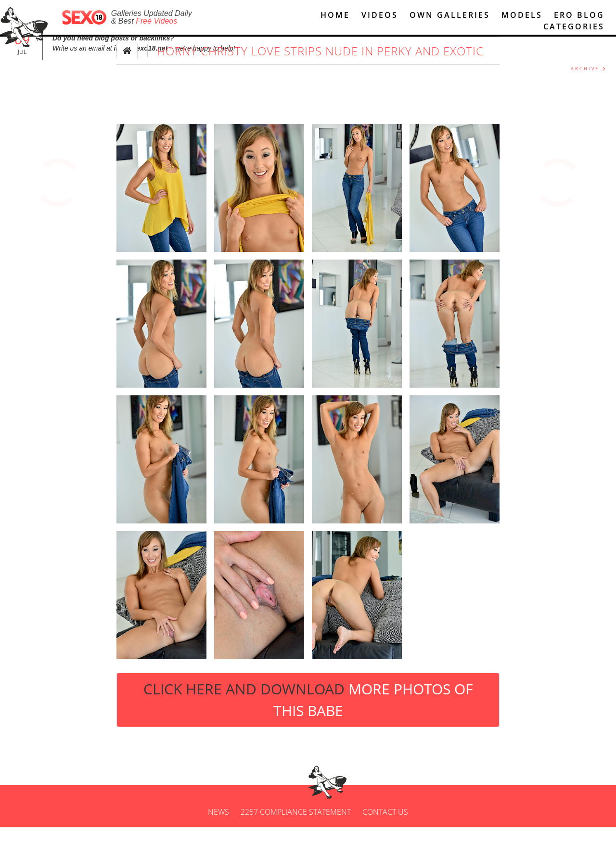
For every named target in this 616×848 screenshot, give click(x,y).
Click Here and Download (308, 721)
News (218, 833)
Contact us (385, 833)
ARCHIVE (585, 90)
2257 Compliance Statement (296, 833)
